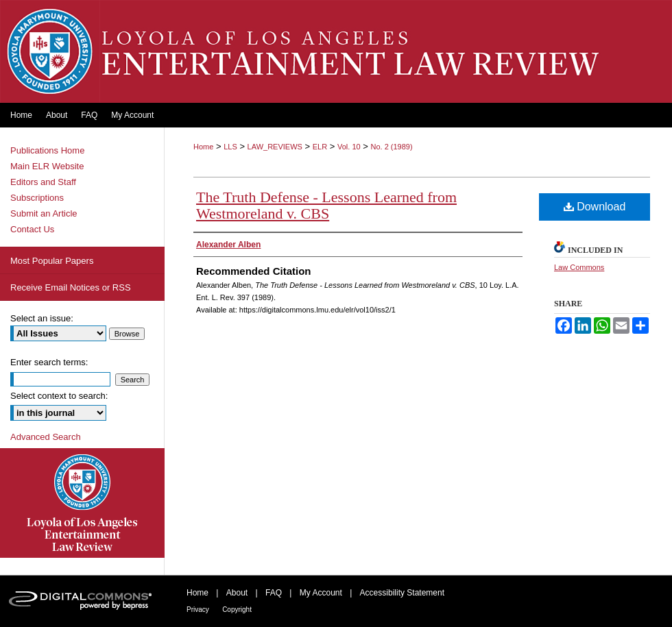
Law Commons (579, 267)
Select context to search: (59, 396)
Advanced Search (46, 437)
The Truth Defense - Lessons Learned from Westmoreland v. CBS (326, 205)
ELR (320, 147)
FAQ (274, 593)
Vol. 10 (349, 147)
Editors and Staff (43, 182)
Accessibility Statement (402, 593)
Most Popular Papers (52, 261)
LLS (230, 147)
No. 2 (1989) (391, 147)
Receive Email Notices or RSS (71, 287)
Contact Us (32, 229)
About (237, 593)
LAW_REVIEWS (275, 147)
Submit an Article (44, 213)
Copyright (237, 610)
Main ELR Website (47, 166)
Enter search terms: (49, 362)
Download (595, 207)
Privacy (198, 610)
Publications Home (47, 150)
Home (203, 147)
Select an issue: (42, 318)
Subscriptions (37, 198)
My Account (321, 593)
